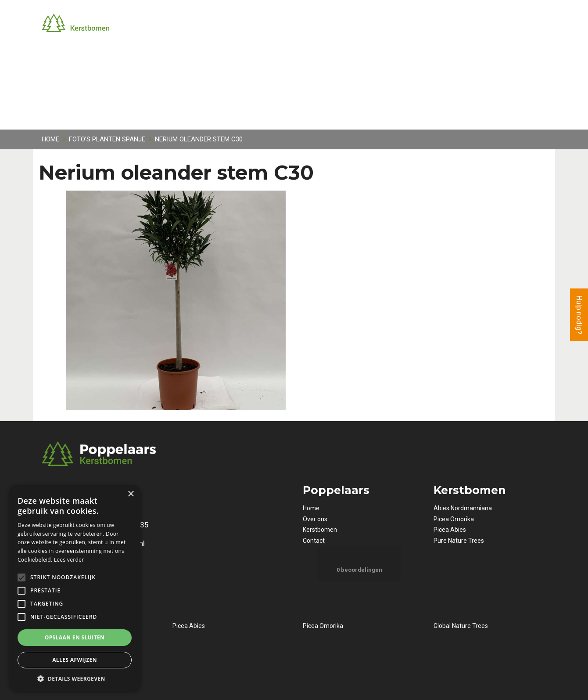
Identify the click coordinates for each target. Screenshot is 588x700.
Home (311, 508)
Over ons (315, 519)
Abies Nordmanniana (463, 508)
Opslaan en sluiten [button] (75, 637)
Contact (314, 541)
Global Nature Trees (461, 626)
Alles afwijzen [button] (75, 660)
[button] (75, 678)
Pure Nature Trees (459, 541)
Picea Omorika (454, 519)
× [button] (131, 494)
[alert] (75, 588)
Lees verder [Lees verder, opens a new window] (69, 560)
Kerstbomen (320, 530)
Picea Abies (450, 530)
